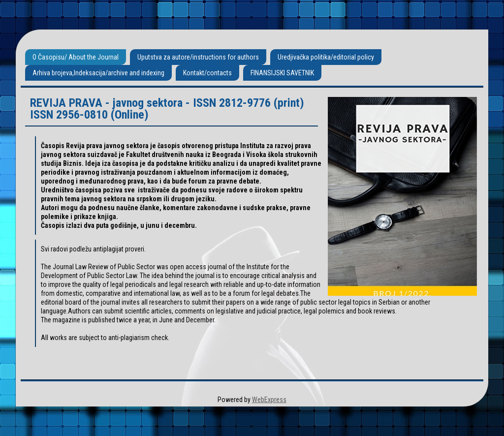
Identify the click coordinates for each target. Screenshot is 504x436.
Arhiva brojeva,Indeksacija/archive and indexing (98, 73)
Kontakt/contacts (207, 73)
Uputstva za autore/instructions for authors (198, 57)
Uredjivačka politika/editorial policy (326, 57)
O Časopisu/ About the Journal (76, 57)
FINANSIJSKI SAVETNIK (282, 73)
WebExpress (269, 400)
